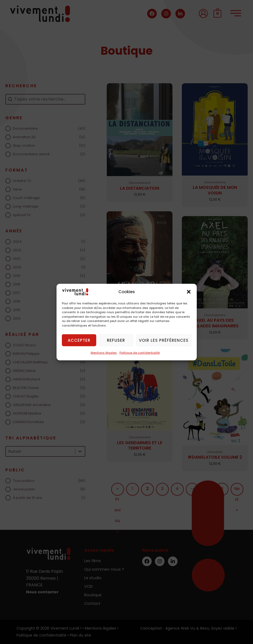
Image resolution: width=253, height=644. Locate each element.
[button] (189, 292)
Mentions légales (104, 353)
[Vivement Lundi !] (75, 291)
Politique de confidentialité (140, 353)
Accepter (79, 340)
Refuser (116, 340)
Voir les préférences (164, 340)
